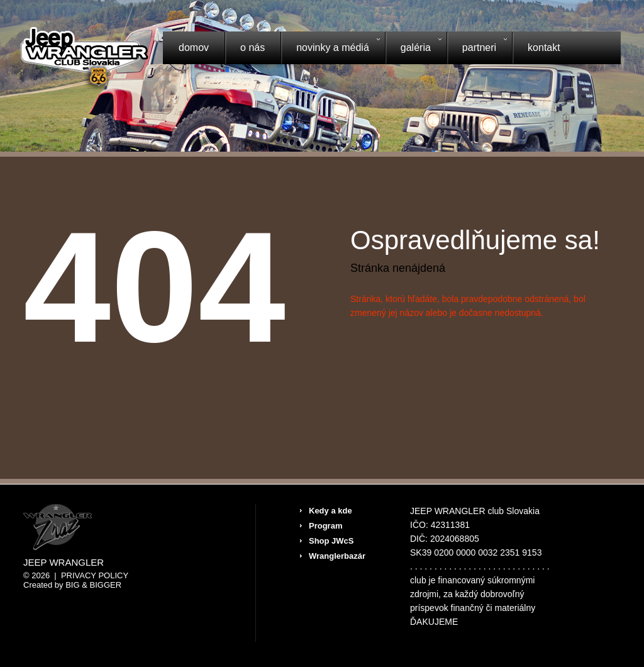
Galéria (413, 49)
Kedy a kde (330, 511)
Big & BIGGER (93, 585)
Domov (194, 48)
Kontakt (544, 48)
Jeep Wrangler (64, 563)
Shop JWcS (331, 541)
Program (325, 526)
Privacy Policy (95, 575)
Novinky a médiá (330, 49)
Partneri (477, 49)
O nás (253, 48)
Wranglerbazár (337, 556)
